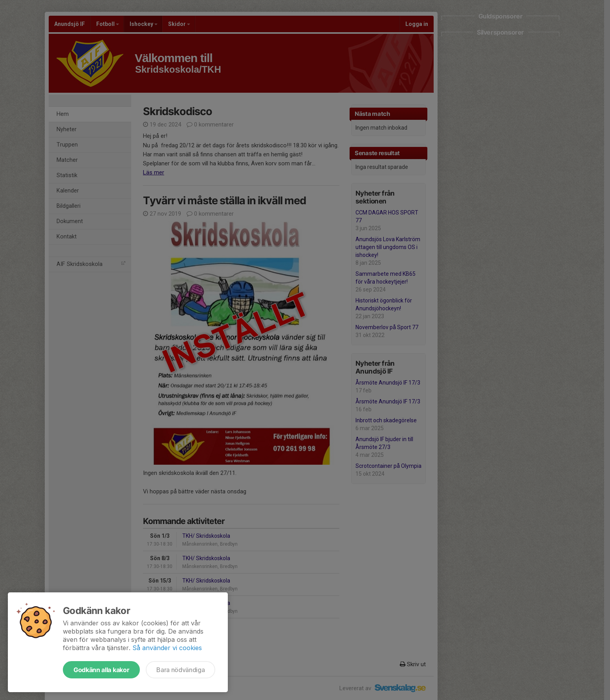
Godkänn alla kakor (101, 670)
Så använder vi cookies (167, 648)
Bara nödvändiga (180, 670)
